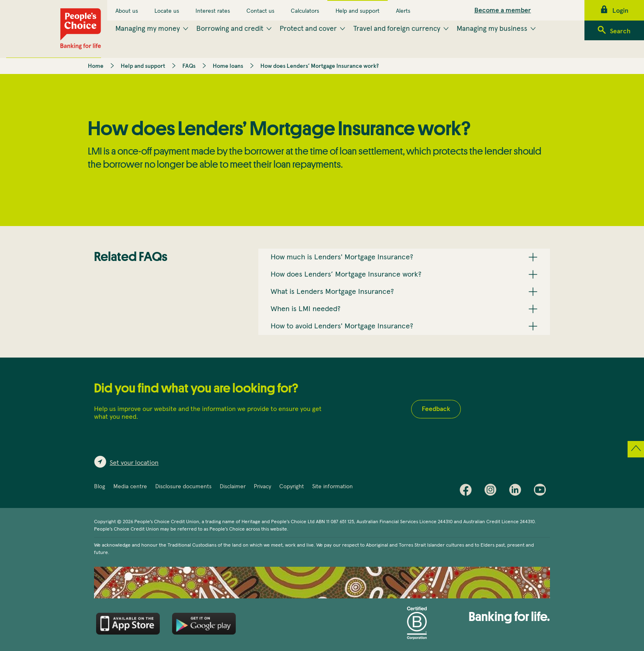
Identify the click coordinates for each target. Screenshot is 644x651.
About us (127, 11)
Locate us (167, 11)
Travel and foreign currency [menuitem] (397, 29)
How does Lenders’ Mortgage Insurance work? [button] (346, 275)
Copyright (292, 487)
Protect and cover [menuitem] (308, 29)
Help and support (358, 11)
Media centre (130, 487)
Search (620, 31)
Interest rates (213, 11)
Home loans (228, 66)
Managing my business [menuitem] (492, 29)
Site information (332, 487)
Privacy (262, 487)
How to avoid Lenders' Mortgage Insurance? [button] (342, 326)
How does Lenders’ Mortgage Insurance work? (320, 66)
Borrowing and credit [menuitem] (230, 29)
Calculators (305, 11)
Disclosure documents (183, 487)
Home (96, 66)
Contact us (260, 11)
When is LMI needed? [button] (306, 309)
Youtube (542, 492)
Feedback (436, 409)
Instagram (492, 492)
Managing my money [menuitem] (148, 29)
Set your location (134, 463)
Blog (100, 487)
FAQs (189, 66)
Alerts (403, 11)
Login (620, 11)
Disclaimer (233, 487)
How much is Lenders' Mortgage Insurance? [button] (342, 257)
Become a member (503, 10)
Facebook (468, 492)
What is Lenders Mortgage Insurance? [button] (332, 292)
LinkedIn (517, 492)
